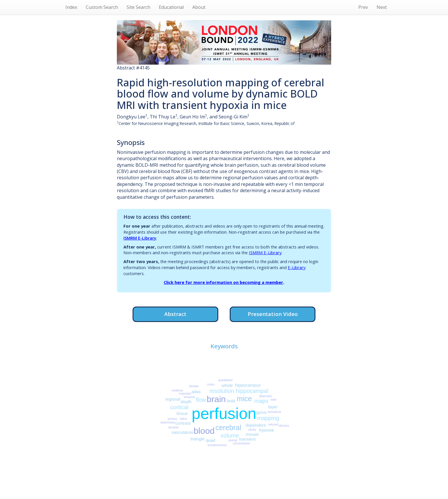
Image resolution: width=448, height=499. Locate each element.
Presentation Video (273, 314)
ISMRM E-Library (140, 238)
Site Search (138, 7)
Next (382, 7)
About (199, 7)
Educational (171, 7)
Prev (363, 7)
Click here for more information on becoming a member (223, 282)
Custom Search (102, 7)
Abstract (175, 314)
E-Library (297, 267)
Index (71, 7)
